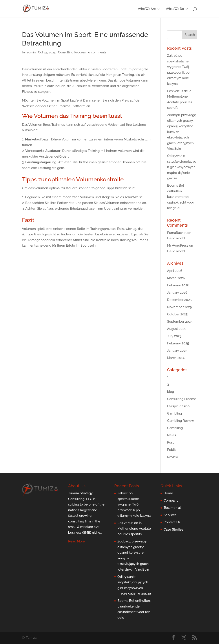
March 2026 (176, 278)
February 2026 (178, 285)
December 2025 (179, 300)
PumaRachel (177, 233)
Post (170, 442)
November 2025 (179, 307)
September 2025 (180, 322)
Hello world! (176, 238)
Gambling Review (181, 421)
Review (173, 457)
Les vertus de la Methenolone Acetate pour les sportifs (134, 528)
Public (172, 450)
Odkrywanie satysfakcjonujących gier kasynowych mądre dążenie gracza (182, 167)
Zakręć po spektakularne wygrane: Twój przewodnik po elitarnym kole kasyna (134, 504)
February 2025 (178, 343)
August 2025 (177, 329)
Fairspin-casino (178, 406)
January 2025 (177, 351)
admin (31, 52)
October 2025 (177, 314)
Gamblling (175, 428)
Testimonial (172, 508)
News (172, 435)
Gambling (174, 413)
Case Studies (173, 529)
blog (171, 392)
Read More (77, 541)
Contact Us (172, 522)
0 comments (97, 52)
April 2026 (175, 271)
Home (168, 493)
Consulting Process (72, 52)
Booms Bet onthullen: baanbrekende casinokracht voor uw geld (181, 197)
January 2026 (177, 293)
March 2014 (176, 358)
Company (171, 500)
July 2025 (174, 336)
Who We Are (147, 9)
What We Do (175, 9)
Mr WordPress (178, 246)
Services (170, 515)
